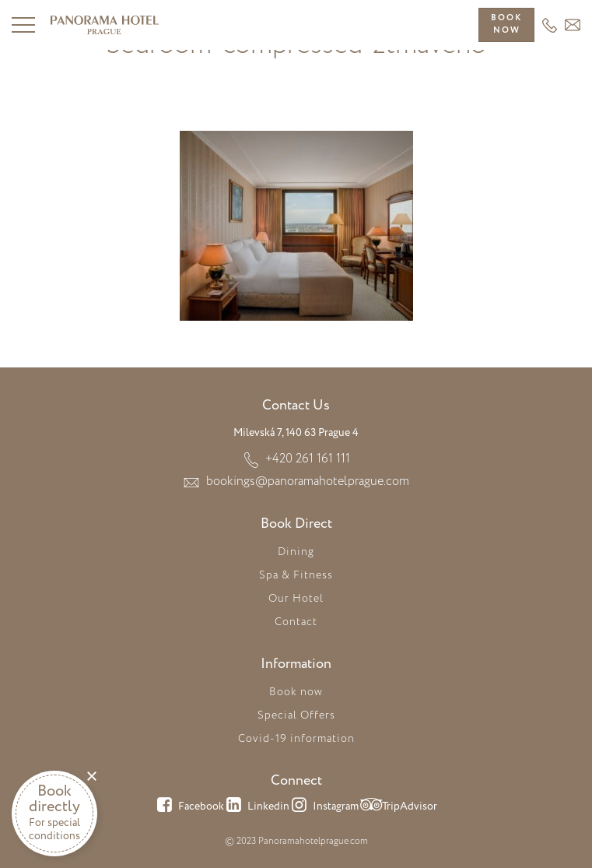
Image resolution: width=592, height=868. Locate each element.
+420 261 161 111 (550, 25)
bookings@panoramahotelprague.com (308, 481)
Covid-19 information (296, 739)
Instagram (324, 807)
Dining (296, 552)
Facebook (189, 807)
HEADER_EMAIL (573, 25)
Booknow (506, 24)
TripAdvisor (398, 807)
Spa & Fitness (296, 575)
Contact (296, 622)
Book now (296, 692)
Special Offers (296, 715)
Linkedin (257, 807)
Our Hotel (296, 599)
